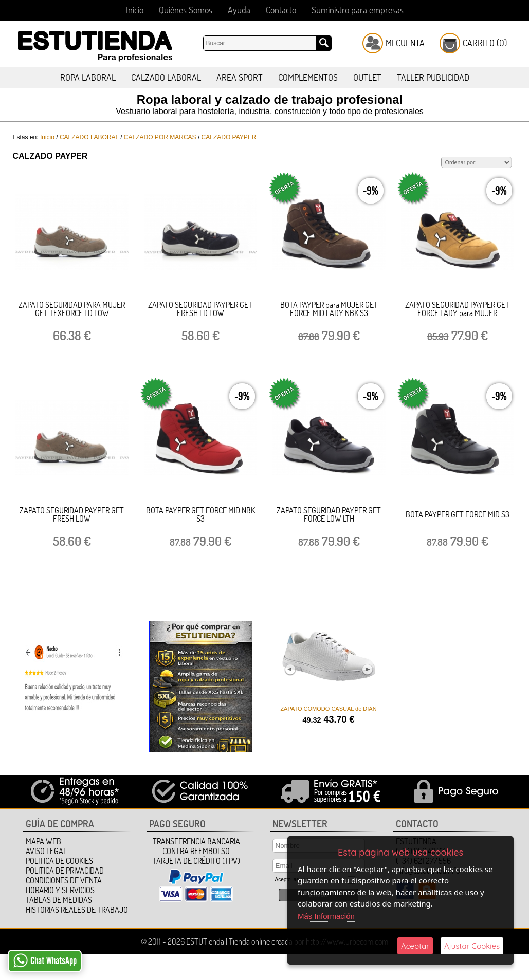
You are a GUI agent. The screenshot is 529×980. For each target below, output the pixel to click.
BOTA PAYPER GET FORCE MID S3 (458, 514)
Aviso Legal (46, 851)
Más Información (326, 916)
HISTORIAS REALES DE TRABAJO (77, 910)
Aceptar (415, 946)
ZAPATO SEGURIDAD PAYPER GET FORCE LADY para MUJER (457, 309)
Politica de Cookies (59, 861)
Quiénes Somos (186, 10)
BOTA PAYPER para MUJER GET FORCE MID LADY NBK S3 (329, 309)
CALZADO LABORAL (166, 77)
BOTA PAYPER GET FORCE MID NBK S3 (200, 514)
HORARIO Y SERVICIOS (60, 890)
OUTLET (367, 77)
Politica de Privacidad (65, 871)
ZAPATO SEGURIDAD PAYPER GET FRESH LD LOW (200, 309)
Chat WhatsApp (45, 960)
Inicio (135, 10)
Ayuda (239, 10)
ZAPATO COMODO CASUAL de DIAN (328, 709)
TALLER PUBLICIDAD (433, 77)
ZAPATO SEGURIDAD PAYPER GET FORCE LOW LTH (329, 514)
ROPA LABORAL (88, 77)
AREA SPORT (240, 77)
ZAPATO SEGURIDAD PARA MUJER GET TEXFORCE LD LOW (72, 309)
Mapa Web (43, 841)
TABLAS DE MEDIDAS (59, 900)
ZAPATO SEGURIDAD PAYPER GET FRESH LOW (72, 514)
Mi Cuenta (405, 43)
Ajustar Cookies (472, 946)
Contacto (281, 10)
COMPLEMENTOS (308, 77)
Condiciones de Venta (64, 880)
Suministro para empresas (358, 10)
